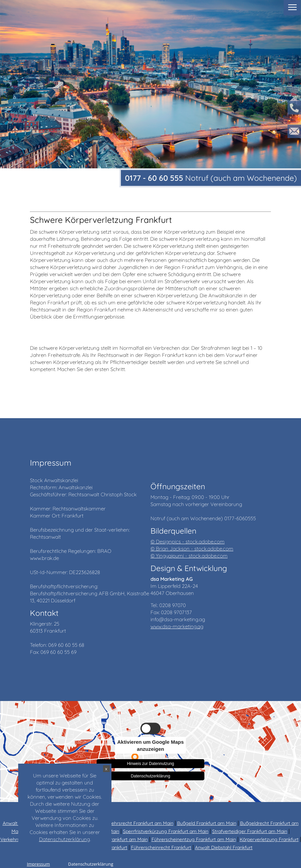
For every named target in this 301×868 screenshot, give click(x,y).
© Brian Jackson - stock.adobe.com (192, 549)
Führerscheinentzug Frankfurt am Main (194, 839)
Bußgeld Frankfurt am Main (207, 823)
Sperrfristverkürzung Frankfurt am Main (166, 831)
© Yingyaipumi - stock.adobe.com (189, 556)
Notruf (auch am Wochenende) (211, 178)
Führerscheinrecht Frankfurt (161, 847)
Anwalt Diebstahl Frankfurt (224, 847)
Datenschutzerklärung (151, 776)
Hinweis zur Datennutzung (150, 762)
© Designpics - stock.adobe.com (188, 542)
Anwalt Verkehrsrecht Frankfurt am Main (129, 823)
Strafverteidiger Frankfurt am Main (250, 831)
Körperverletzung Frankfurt (269, 839)
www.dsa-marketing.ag (177, 626)
